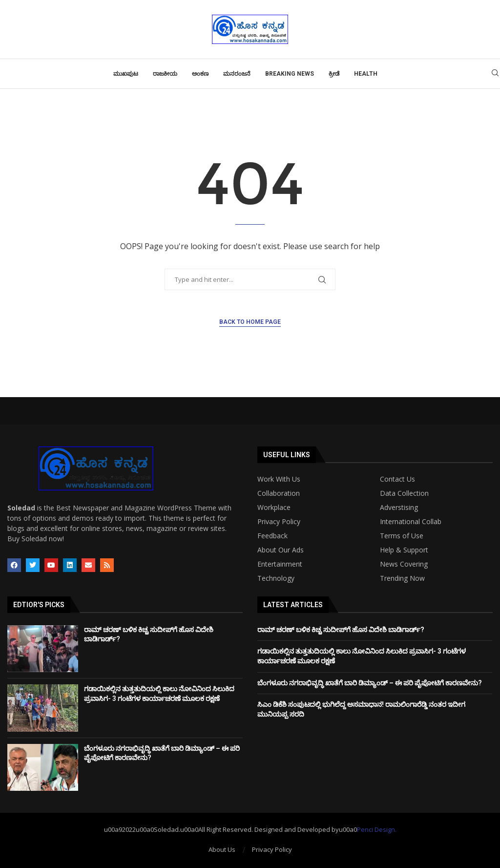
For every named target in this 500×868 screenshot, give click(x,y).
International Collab (411, 522)
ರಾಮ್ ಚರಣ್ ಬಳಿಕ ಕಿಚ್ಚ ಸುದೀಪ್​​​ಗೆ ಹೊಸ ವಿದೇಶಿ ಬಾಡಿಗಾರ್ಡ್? (341, 630)
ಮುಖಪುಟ (126, 74)
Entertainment (280, 564)
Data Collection (404, 493)
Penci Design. (377, 829)
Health (366, 74)
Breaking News (290, 74)
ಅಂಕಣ (200, 74)
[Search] (495, 74)
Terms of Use (402, 536)
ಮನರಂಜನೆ (237, 74)
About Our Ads (281, 550)
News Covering (404, 564)
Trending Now (402, 578)
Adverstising (399, 508)
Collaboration (279, 493)
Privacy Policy (279, 522)
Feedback (272, 536)
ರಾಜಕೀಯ (165, 74)
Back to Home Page (250, 322)
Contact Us (397, 479)
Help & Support (404, 550)
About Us (222, 849)
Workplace (274, 508)
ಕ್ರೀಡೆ (334, 74)
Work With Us (279, 479)
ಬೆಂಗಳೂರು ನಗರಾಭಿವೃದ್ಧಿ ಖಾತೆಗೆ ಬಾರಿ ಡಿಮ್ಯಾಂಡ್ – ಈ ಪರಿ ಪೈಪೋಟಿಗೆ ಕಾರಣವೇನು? (370, 683)
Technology (276, 578)
